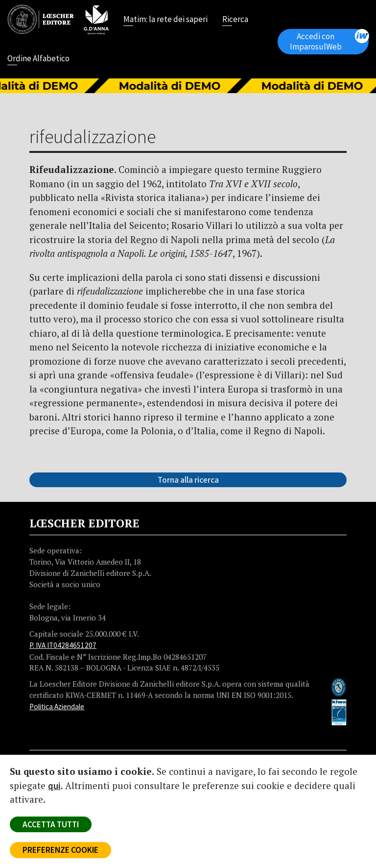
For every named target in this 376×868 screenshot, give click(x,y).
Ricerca (235, 20)
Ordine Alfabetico (38, 59)
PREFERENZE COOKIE (60, 850)
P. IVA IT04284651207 (63, 645)
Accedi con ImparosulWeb (329, 40)
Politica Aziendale (57, 707)
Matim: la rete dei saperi (165, 20)
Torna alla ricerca (188, 480)
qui (54, 786)
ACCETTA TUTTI (51, 824)
